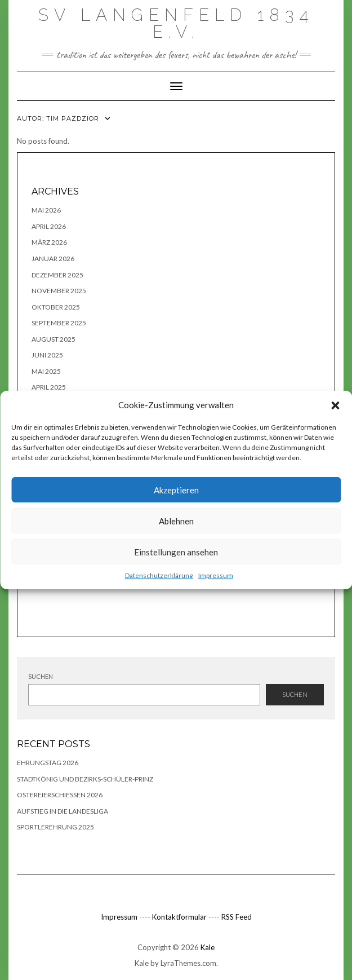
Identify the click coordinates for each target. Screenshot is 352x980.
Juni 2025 (47, 355)
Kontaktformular (179, 917)
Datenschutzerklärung (159, 575)
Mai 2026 (46, 210)
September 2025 (59, 323)
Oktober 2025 (56, 307)
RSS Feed (237, 917)
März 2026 (49, 242)
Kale (208, 947)
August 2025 (54, 339)
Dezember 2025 (57, 275)
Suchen (41, 676)
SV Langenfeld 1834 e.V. (176, 23)
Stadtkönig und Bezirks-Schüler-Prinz (85, 779)
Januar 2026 (53, 259)
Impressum (216, 575)
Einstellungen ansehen (176, 552)
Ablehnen (176, 521)
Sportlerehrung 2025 (55, 827)
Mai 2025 (46, 371)
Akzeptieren (176, 490)
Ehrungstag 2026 (48, 763)
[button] (335, 405)
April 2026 (49, 226)
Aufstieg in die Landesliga (63, 811)
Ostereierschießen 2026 (60, 795)
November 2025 (59, 291)
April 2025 (49, 387)
